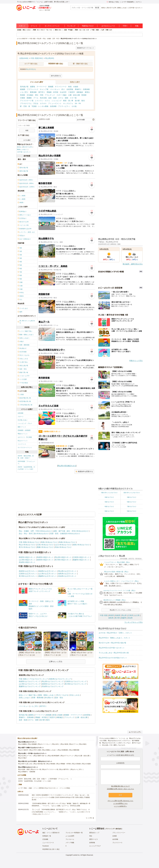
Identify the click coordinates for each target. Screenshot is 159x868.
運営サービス (94, 839)
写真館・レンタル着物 (40, 106)
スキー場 (73, 98)
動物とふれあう (123, 8)
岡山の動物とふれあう (49, 750)
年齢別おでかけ (88, 26)
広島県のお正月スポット (28, 574)
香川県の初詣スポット (63, 560)
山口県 (137, 615)
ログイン (139, 2)
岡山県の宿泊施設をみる (67, 466)
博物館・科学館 (52, 92)
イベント (34, 26)
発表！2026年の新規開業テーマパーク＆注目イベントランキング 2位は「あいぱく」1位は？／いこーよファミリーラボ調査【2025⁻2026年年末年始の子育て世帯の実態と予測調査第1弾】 (61, 797)
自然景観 (70, 89)
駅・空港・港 (25, 106)
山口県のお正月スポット (48, 574)
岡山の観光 (83, 744)
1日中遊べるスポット (136, 8)
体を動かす (49, 698)
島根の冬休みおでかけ (67, 542)
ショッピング (57, 101)
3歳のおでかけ (132, 497)
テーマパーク (42, 87)
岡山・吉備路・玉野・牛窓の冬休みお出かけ (35, 531)
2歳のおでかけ (109, 497)
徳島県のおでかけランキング (53, 684)
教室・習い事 (68, 101)
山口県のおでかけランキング (30, 684)
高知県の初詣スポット (27, 562)
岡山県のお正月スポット (67, 571)
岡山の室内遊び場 (39, 764)
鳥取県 (111, 615)
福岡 (111, 30)
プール (36, 98)
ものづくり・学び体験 (25, 437)
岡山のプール (74, 744)
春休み (104, 8)
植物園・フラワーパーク (29, 89)
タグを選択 (27, 140)
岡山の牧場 (64, 744)
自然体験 (21, 413)
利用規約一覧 (47, 836)
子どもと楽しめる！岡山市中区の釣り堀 (114, 653)
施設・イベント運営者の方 (51, 833)
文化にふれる (75, 695)
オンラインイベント (52, 26)
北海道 (28, 30)
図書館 (29, 98)
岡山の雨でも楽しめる (25, 764)
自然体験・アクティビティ (60, 106)
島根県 (118, 615)
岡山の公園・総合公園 (82, 756)
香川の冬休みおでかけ (27, 547)
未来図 (115, 836)
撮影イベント (22, 427)
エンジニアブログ (95, 846)
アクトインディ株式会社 (114, 829)
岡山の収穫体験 (63, 750)
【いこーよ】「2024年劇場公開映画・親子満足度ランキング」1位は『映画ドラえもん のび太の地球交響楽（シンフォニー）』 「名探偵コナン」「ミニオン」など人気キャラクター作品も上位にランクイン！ (61, 812)
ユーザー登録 (22, 788)
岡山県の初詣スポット (63, 557)
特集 (137, 26)
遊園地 (32, 87)
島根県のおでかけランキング (30, 681)
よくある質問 (70, 836)
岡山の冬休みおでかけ (27, 545)
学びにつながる (62, 695)
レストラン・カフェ (42, 101)
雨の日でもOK (112, 8)
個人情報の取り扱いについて (120, 786)
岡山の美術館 (76, 764)
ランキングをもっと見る (134, 622)
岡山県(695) (50, 58)
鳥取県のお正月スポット (28, 571)
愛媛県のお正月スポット (48, 576)
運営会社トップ (94, 833)
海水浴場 (43, 98)
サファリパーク (61, 87)
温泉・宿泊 (59, 698)
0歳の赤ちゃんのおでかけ (109, 493)
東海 (56, 30)
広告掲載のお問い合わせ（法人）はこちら (120, 789)
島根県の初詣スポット (45, 557)
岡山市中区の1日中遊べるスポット (112, 648)
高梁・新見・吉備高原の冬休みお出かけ (65, 534)
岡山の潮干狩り (64, 769)
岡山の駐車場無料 (54, 756)
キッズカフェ (68, 103)
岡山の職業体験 (74, 750)
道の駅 (77, 101)
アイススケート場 (27, 101)
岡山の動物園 (32, 744)
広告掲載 (45, 839)
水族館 (76, 87)
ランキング (71, 26)
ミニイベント (22, 444)
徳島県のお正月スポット (67, 574)
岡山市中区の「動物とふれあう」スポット (115, 638)
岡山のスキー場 (36, 769)
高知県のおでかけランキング (53, 686)
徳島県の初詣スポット (45, 560)
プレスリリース (117, 843)
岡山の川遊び (22, 758)
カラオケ (43, 103)
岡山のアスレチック (67, 756)
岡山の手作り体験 (35, 750)
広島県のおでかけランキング (76, 681)
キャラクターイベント (25, 448)
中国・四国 (95, 30)
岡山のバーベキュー (44, 744)
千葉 (47, 30)
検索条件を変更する (84, 471)
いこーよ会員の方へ (120, 806)
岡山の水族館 (86, 764)
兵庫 (88, 30)
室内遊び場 (24, 87)
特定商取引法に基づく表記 (51, 849)
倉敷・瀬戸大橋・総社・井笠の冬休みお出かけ (71, 531)
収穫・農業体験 (38, 698)
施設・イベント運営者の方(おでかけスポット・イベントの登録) (50, 788)
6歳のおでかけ (109, 506)
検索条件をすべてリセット (85, 48)
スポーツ (21, 417)
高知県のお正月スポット (67, 576)
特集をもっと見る (136, 361)
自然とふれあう (25, 698)
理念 (91, 836)
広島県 (131, 615)
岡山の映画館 (51, 764)
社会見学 (63, 92)
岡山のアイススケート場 (50, 769)
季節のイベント (23, 434)
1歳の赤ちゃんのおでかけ (132, 493)
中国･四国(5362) (37, 58)
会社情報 (115, 839)
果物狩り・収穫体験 (82, 89)
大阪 (80, 30)
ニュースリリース (48, 843)
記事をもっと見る (56, 661)
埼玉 (51, 30)
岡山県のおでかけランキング (53, 681)
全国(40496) (24, 58)
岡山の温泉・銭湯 (24, 769)
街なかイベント (23, 441)
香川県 (117, 618)
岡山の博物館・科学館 (64, 764)
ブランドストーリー (119, 833)
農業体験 (33, 92)
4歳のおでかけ (109, 502)
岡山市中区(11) (31, 69)
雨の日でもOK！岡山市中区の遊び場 (112, 643)
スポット (22, 26)
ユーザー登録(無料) (128, 2)
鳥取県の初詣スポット (27, 557)
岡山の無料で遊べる (40, 756)
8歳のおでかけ (109, 511)
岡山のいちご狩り (76, 769)
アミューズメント (55, 103)
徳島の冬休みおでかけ (81, 545)
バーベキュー (55, 89)
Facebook (46, 846)
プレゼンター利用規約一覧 (74, 833)
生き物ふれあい (23, 420)
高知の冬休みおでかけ (63, 547)
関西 (76, 30)
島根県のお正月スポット (48, 571)
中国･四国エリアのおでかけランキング (33, 679)
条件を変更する (56, 76)
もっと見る (89, 818)
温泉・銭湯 (52, 98)
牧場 (70, 87)
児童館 (23, 98)
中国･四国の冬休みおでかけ (29, 542)
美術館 (23, 95)
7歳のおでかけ (132, 506)
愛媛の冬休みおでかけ (45, 547)
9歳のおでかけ (132, 511)
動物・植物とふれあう (47, 695)
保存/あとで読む (113, 2)
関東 (35, 30)
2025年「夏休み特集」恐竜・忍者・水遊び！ (26, 457)
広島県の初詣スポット (81, 557)
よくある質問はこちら (120, 803)
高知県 (130, 618)
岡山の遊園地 (22, 744)
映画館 (84, 95)
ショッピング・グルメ (25, 423)
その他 (74, 106)
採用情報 (92, 843)
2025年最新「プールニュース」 (26, 462)
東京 (38, 30)
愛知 (60, 30)
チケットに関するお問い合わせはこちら (120, 801)
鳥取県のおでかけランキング (60, 679)
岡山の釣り (56, 744)
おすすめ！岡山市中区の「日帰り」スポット (115, 633)
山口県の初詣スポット (27, 560)
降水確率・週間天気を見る (133, 264)
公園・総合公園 (74, 95)
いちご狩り (24, 92)
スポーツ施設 (62, 95)
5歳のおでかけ (132, 502)
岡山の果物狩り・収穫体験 (27, 772)
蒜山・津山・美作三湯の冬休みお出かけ (34, 534)
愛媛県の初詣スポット (81, 560)
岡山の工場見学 (23, 750)
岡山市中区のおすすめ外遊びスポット (113, 658)
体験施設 (80, 92)
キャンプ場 (44, 89)
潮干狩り (42, 92)
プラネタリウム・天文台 (29, 103)
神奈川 (43, 30)
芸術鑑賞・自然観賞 (24, 430)
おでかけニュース (108, 26)
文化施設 (30, 95)
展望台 (87, 92)
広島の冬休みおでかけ (45, 545)
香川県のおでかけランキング (76, 684)
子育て (125, 26)
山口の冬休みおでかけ (63, 545)
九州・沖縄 (105, 30)
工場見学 (71, 92)
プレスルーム (70, 839)
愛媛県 (124, 618)
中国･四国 (104, 615)
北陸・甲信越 (68, 30)
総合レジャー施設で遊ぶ (28, 695)
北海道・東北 (21, 30)
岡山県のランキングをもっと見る (120, 610)
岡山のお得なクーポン (25, 756)
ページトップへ (135, 732)
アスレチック (50, 95)
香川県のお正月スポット (28, 576)
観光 (83, 101)
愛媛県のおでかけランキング (30, 686)
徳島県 (111, 618)
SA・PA (78, 103)
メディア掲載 (70, 843)
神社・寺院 (39, 95)
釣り (63, 89)
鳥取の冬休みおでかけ (49, 542)
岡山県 (124, 615)
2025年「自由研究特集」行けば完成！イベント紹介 (26, 468)
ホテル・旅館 (63, 98)
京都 (84, 30)
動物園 (51, 87)
